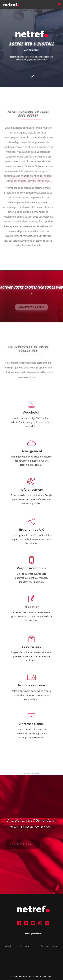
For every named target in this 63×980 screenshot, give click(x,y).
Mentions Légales (31, 977)
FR (40, 977)
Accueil (26, 773)
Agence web (35, 773)
